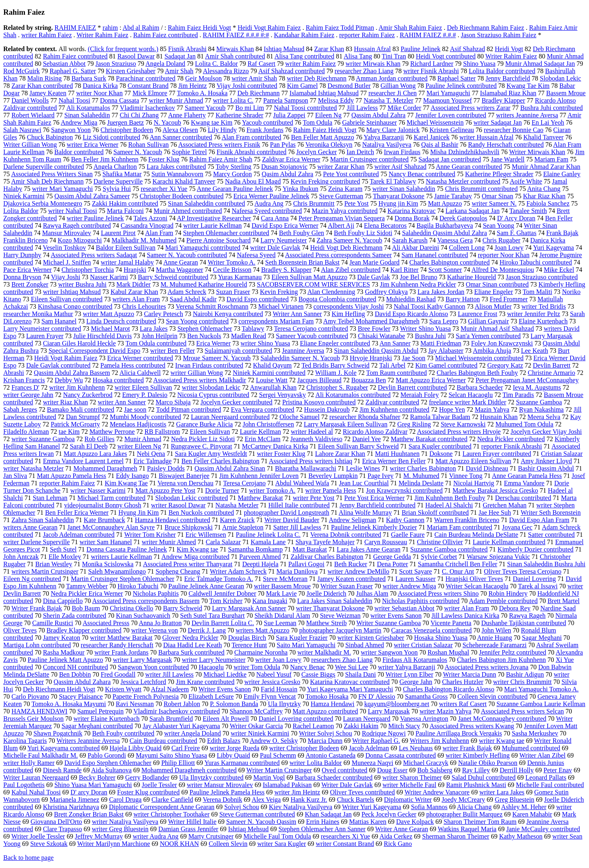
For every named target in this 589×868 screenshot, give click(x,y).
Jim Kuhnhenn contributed (395, 409)
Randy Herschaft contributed (506, 145)
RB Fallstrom (162, 432)
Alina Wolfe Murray (365, 513)
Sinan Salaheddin (87, 115)
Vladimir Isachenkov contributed (177, 711)
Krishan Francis (24, 380)
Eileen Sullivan (210, 432)
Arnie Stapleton (243, 527)
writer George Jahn (28, 395)
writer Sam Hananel (106, 542)
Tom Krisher (226, 601)
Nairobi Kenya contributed (228, 314)
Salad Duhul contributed (483, 777)
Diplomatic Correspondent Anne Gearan (162, 807)
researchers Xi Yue (345, 836)
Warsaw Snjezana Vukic (498, 557)
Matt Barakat (310, 549)
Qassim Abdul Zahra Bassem (72, 373)
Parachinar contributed (146, 78)
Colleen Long (467, 248)
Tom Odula (317, 122)
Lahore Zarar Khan (340, 454)
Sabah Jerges (20, 409)
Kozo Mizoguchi (80, 240)
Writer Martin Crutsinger (279, 770)
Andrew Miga (79, 122)
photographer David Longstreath (287, 513)
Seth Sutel (63, 549)
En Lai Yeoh (548, 122)
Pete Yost (357, 203)
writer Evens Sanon (396, 616)
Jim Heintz (193, 86)
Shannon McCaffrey (256, 711)
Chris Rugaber (501, 240)
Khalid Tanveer (543, 137)
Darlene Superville (118, 181)
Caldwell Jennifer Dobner (222, 593)
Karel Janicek (432, 137)
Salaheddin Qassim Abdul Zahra (445, 233)
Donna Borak (412, 218)
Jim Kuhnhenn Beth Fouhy (450, 498)
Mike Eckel (559, 270)
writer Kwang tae (502, 741)
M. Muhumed (421, 476)
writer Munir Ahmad (176, 100)
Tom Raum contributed (396, 373)
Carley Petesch (164, 314)
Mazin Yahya (492, 409)
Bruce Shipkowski (189, 527)
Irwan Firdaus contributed (209, 365)
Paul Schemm (278, 755)
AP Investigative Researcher (214, 218)
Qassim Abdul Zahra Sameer (92, 196)
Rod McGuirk (21, 71)
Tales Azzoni (150, 218)
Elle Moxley (65, 557)
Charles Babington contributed (450, 262)
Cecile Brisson (232, 270)
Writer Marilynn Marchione (114, 844)
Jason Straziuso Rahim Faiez (499, 35)
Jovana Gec (517, 527)
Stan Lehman (50, 498)
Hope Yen (452, 409)
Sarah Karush (410, 240)
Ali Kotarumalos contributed (353, 395)
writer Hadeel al (312, 432)
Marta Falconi (125, 211)
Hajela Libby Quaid (136, 748)
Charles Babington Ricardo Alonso (449, 689)
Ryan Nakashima (541, 409)
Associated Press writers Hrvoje (459, 432)
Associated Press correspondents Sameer (338, 255)
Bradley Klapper (504, 100)
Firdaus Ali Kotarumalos (415, 660)
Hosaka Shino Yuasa (441, 638)
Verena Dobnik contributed (346, 535)
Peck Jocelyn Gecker (389, 814)
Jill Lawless (362, 108)
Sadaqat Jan (180, 56)
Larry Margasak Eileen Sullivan (346, 424)
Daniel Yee (366, 439)
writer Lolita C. (233, 100)
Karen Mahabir (532, 814)
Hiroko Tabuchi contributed (536, 262)
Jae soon (135, 409)
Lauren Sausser (416, 579)
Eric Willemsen (206, 535)
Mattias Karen (368, 822)
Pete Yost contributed (351, 174)
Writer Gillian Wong (30, 145)
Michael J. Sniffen (67, 262)
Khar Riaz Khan (544, 196)
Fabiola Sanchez (548, 203)
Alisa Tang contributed (304, 56)
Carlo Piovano (30, 696)
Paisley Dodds (166, 468)
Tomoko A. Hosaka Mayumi (69, 704)
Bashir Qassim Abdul (546, 468)
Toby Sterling (233, 167)
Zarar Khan (329, 49)
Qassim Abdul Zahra (378, 115)
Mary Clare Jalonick (393, 130)
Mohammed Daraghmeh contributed (189, 770)
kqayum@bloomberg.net (397, 704)
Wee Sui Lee (352, 667)
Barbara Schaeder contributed (334, 777)
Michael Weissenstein (435, 122)
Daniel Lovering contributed (296, 719)
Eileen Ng (328, 115)
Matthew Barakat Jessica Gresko (495, 490)
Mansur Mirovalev (67, 233)
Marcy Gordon (233, 174)
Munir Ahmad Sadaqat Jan (540, 64)
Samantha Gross (426, 696)
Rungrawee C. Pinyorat (202, 446)
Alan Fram (159, 233)
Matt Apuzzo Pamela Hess (71, 476)
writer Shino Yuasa (265, 343)
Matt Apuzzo (445, 203)
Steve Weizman (340, 616)
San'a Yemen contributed (488, 336)
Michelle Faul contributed (550, 785)
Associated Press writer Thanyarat (188, 564)
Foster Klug (164, 159)
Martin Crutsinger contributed (369, 159)
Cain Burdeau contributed (163, 741)
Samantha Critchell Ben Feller (458, 564)
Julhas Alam (372, 593)
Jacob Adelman (369, 748)
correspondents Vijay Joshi (348, 306)
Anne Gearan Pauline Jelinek (235, 189)
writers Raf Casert (463, 704)
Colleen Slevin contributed (492, 696)
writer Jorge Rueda (235, 748)
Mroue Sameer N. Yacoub (217, 358)
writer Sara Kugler (282, 844)
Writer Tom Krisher (150, 535)
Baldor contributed (79, 152)
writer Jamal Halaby (127, 262)
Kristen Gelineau (452, 130)
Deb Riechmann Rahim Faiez (486, 28)
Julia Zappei (289, 115)
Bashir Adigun (525, 674)
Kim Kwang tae (197, 549)
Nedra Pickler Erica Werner (87, 593)
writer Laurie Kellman (212, 225)
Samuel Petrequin (100, 711)
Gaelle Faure (408, 535)
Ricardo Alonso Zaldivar (375, 432)
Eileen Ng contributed (32, 579)
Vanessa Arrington (424, 719)
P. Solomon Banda (234, 704)
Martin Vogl (269, 777)
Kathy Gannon (405, 520)
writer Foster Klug (281, 454)
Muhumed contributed (531, 748)
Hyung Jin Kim (138, 513)
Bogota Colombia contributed (337, 299)
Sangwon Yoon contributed (153, 667)
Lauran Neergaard (367, 719)
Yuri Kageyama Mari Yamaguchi (350, 689)
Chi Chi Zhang (139, 115)
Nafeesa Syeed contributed (267, 211)
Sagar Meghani (542, 638)
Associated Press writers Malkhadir (200, 380)
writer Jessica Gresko (272, 682)
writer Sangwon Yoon (389, 652)
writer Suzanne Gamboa (43, 439)
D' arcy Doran (89, 792)
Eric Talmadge (152, 461)
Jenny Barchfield (508, 78)
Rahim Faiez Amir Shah (221, 159)
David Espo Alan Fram (539, 520)
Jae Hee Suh (495, 513)
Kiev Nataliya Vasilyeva (300, 807)
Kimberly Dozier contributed (535, 549)
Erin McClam (263, 439)
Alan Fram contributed (252, 137)
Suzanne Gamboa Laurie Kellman (541, 704)
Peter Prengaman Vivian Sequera (342, 218)
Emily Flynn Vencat (270, 696)
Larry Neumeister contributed (42, 329)
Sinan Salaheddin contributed (207, 203)
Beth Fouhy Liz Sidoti (363, 233)
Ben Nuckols (204, 336)
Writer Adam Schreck (238, 571)
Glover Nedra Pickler (190, 638)
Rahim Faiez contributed (166, 35)
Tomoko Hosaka (327, 696)
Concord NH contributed (75, 667)
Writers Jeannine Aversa (88, 741)
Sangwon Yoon (71, 130)
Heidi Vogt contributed (446, 56)
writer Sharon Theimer (412, 777)
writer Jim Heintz (297, 792)
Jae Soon (414, 358)
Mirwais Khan (235, 49)
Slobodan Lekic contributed (191, 498)
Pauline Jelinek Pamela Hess (227, 792)
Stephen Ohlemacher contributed (226, 233)
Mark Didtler (133, 284)
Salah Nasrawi (22, 130)
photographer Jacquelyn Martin (340, 630)
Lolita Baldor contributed (502, 71)
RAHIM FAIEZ (75, 28)
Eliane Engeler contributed (335, 343)
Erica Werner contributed (140, 358)
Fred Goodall (118, 674)
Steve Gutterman (341, 196)
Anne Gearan (181, 262)
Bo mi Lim (250, 108)
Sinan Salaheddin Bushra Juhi (546, 564)
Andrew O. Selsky (274, 741)
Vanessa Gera (455, 240)
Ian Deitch (360, 152)
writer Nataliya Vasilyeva (125, 822)
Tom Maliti (537, 292)
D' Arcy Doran (516, 218)
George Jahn (416, 682)
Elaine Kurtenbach (543, 321)
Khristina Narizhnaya (71, 807)
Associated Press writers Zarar (471, 108)
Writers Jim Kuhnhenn (440, 741)
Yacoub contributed (267, 122)
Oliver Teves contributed (363, 792)
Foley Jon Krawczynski (502, 343)
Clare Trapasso (63, 829)
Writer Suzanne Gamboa (389, 623)
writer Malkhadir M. (324, 652)
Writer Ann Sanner (297, 314)
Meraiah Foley (420, 395)
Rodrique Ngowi (384, 733)
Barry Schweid (183, 608)
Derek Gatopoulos (463, 218)
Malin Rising (45, 78)
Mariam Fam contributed (459, 527)
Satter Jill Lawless (297, 527)
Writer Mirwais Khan (537, 152)
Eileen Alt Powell (226, 719)
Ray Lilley (476, 770)
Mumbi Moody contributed (145, 417)
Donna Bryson (22, 277)
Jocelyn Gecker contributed (236, 402)
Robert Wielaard (33, 115)
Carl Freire (186, 748)
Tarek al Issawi (538, 586)
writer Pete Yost (314, 498)
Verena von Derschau (185, 483)
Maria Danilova (297, 571)
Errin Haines (323, 822)
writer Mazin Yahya (446, 711)
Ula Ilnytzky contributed (211, 777)
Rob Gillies (100, 439)
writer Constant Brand (345, 844)
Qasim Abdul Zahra (288, 174)
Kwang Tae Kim (528, 86)
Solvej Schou (242, 807)
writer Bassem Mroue (282, 586)
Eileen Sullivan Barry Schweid (358, 446)
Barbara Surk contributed (191, 652)
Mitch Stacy (404, 726)
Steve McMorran (285, 579)
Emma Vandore (524, 483)
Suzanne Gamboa (539, 402)
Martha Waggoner (179, 270)
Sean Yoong (498, 225)
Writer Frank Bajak (37, 608)
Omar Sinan (498, 196)
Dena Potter (393, 564)
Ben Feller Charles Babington (221, 461)
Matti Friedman (441, 343)
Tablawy (253, 329)
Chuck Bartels (356, 800)
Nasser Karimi (109, 277)
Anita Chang (544, 189)
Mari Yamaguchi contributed (203, 248)
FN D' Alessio (377, 696)
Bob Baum (86, 608)
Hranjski (135, 270)
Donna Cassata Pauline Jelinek (127, 549)
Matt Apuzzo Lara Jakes (96, 454)
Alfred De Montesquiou (503, 270)
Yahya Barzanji (384, 137)
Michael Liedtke (225, 674)
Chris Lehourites (144, 306)
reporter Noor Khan (504, 255)
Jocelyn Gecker (316, 152)
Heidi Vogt (509, 49)
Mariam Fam (551, 159)
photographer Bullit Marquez (464, 814)
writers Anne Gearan (30, 527)
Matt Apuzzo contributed (325, 711)
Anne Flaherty (187, 115)
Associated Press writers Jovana (487, 667)
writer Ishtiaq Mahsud (72, 292)
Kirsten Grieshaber (131, 71)
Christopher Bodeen (127, 130)
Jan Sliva (15, 476)
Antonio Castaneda (330, 755)
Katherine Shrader (239, 115)
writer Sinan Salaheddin (404, 189)
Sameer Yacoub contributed (312, 336)
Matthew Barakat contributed (429, 439)
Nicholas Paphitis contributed (421, 601)
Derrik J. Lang (207, 630)
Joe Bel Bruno (419, 277)
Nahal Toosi (74, 100)
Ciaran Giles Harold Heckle (79, 343)
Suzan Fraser (233, 292)
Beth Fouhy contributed (123, 733)
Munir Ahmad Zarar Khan (546, 167)
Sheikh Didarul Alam (282, 616)
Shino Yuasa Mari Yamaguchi (93, 785)
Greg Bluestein (515, 800)
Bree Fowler (374, 329)
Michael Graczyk (426, 763)
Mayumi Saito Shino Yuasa (171, 755)
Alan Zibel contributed (351, 270)
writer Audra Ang (155, 836)
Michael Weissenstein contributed (479, 358)
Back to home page (28, 858)
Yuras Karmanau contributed (242, 763)
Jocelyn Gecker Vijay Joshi (546, 432)
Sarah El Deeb (89, 446)
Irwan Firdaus (402, 152)
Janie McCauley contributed (543, 829)
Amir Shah (179, 71)
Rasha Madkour (64, 652)
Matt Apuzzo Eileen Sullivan (473, 461)
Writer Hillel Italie (192, 822)
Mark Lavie (281, 593)
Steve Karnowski (463, 424)
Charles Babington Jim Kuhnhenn (501, 660)
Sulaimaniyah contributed (238, 351)
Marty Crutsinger (211, 836)
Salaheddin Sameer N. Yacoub (300, 358)
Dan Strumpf (83, 417)
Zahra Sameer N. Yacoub (349, 240)
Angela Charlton (115, 167)
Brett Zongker (30, 284)
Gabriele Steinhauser (369, 122)
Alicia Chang (474, 807)
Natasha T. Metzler (389, 100)
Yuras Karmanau (240, 277)
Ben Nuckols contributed (201, 513)
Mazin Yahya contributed (345, 211)
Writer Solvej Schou (326, 733)
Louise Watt (272, 380)
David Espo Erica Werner (285, 225)
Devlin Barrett (552, 365)
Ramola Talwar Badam (440, 417)
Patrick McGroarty (75, 424)
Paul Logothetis (24, 785)
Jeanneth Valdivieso (316, 439)
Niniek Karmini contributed (269, 373)
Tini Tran (394, 56)
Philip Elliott (178, 763)
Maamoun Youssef (447, 100)
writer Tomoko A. (272, 490)
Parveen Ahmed (260, 557)
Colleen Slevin (228, 844)
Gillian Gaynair (488, 321)
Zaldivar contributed (392, 402)
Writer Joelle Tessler (38, 836)
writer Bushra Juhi (82, 284)
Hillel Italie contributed (299, 505)
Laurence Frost (477, 314)
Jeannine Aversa (303, 351)
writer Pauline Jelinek (95, 218)
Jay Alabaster (446, 351)
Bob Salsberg (435, 770)
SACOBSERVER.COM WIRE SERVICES (314, 284)
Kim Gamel (302, 86)
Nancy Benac (308, 667)
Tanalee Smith (528, 211)
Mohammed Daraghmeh (105, 468)
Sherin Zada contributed (75, 616)
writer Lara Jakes (502, 792)
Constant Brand (148, 86)
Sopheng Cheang (178, 571)
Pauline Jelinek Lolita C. (268, 535)
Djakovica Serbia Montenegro (43, 203)
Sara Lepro (444, 321)
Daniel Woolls (30, 100)
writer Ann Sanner (122, 402)
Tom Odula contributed (156, 343)
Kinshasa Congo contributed (75, 306)
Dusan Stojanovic (284, 167)
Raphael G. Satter (73, 71)
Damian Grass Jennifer (188, 829)
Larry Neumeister (284, 240)
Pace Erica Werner (27, 270)
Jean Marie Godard (374, 262)
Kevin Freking (279, 292)
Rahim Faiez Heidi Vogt (199, 28)
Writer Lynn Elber (410, 674)
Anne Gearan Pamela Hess (527, 476)
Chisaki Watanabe (381, 336)
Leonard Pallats (546, 777)
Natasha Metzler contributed (463, 181)
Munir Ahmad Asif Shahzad (497, 329)
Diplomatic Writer (408, 800)
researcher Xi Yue (164, 189)
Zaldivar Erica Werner (291, 159)
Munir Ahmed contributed (188, 211)
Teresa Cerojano (244, 483)
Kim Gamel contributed (446, 365)
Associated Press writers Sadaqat (94, 255)
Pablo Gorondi (107, 755)
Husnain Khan (499, 417)
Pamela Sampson (286, 100)
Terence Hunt (249, 645)
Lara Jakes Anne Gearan (369, 549)
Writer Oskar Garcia (256, 726)
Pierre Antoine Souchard (219, 240)
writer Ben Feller (172, 351)
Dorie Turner (222, 490)
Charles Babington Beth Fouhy (478, 373)
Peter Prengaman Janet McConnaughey (527, 380)
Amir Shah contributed (235, 56)
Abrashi (14, 373)
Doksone (441, 454)
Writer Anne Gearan (401, 829)
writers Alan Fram (136, 299)
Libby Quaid (233, 755)
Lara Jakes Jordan (441, 292)
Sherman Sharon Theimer (456, 836)
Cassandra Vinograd (147, 225)
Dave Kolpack (415, 822)
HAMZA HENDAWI (39, 711)
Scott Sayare (416, 571)
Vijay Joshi (66, 277)
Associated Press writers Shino (438, 593)
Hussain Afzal (372, 49)
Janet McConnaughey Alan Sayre (111, 527)
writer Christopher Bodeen (304, 748)
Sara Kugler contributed (440, 446)
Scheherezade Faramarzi (495, 645)
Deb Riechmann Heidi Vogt (59, 689)
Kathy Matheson (521, 836)
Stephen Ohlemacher (205, 329)
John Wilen (496, 630)
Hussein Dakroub (327, 409)
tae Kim (69, 432)
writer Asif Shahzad (400, 167)
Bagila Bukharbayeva (445, 225)
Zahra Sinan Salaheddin (43, 520)
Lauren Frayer (45, 336)
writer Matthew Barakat (121, 638)
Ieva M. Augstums (537, 387)
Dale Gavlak (373, 277)
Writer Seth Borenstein (551, 513)
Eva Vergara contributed (262, 409)
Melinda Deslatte (421, 483)
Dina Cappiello (63, 601)
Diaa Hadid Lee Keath (192, 645)
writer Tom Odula (257, 667)
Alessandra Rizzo (226, 71)
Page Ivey (381, 476)
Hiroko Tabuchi (138, 586)
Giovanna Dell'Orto (56, 822)
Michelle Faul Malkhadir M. (40, 755)
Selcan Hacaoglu (471, 395)
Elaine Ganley (562, 174)
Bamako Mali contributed (81, 409)
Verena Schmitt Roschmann (212, 306)
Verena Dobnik (223, 800)
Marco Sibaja (173, 402)
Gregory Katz (505, 365)
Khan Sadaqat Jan (328, 814)
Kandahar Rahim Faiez (304, 35)
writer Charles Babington (423, 468)
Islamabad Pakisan (287, 785)
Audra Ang (269, 203)
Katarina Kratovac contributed (350, 682)
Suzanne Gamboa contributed (449, 549)
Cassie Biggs (318, 674)
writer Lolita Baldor (316, 763)
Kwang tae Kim (212, 122)
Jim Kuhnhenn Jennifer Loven (259, 476)
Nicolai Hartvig (474, 483)
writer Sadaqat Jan (497, 122)
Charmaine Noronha (261, 652)
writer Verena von (155, 630)
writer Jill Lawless (169, 674)
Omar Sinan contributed (497, 284)
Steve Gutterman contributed (257, 814)
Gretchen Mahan (505, 505)
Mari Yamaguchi (448, 93)
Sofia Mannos (429, 807)
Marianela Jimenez (74, 800)
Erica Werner (214, 343)
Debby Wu (69, 380)
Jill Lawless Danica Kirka (465, 616)
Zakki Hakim (361, 726)
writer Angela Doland (192, 733)
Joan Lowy (509, 248)
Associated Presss (106, 623)
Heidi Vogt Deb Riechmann (346, 248)
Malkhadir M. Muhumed (144, 240)
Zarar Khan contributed (42, 86)
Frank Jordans (265, 130)
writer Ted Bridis (544, 306)
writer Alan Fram (467, 608)
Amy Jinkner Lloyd (546, 461)
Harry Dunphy (22, 255)
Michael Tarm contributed (111, 498)
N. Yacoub (167, 122)
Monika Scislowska (108, 564)
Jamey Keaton (62, 638)
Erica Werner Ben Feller (394, 461)
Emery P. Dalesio (145, 395)
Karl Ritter (404, 270)
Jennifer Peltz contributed (513, 652)
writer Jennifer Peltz (534, 314)
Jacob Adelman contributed (79, 535)
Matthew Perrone (112, 432)
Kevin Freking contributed (325, 181)
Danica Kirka (100, 86)
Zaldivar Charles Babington (327, 557)
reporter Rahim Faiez (367, 35)
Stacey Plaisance (81, 696)
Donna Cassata (120, 100)
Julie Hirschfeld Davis (102, 336)
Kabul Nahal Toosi (36, 792)
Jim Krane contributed (205, 682)
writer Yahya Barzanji (407, 667)
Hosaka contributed (118, 380)
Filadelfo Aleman (26, 432)
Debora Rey (515, 608)
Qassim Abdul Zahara (82, 682)
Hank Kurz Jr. (309, 800)
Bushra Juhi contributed (552, 108)
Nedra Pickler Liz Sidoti (203, 439)
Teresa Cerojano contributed (311, 329)
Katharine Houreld (472, 277)
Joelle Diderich (326, 593)
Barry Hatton (463, 299)
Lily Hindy (222, 130)
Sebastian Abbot (64, 64)
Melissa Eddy (336, 100)
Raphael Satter (456, 78)
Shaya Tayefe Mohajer (325, 542)
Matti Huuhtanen (397, 454)
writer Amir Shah (254, 78)
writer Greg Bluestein (120, 829)
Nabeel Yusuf (274, 674)
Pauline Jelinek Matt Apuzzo (65, 660)
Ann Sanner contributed (181, 137)
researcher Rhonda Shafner (365, 417)
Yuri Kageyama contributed (64, 748)
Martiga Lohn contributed (37, 645)
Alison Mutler (493, 306)
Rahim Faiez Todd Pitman (340, 28)
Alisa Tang (358, 56)
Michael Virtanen (281, 306)
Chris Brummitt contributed (481, 189)
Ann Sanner (395, 343)
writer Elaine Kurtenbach (107, 719)
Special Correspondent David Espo (94, 351)
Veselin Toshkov (65, 248)
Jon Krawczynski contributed (405, 490)
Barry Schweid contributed (173, 277)
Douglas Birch (247, 638)
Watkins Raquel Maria (467, 829)
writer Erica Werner (92, 145)
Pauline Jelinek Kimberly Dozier (374, 527)
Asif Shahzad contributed (291, 71)
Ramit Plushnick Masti (476, 785)
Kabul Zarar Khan (134, 292)
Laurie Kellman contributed (509, 542)
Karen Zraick (237, 520)
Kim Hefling (348, 314)
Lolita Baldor (21, 211)
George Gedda (392, 557)
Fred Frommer (509, 299)
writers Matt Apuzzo (263, 630)
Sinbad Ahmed (365, 645)
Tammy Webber (87, 586)
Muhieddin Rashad (411, 299)
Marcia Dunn (325, 741)
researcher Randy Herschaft (117, 645)
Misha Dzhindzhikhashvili (465, 152)
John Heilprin (160, 336)
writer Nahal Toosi (73, 211)
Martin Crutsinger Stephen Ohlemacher (123, 579)
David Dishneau (487, 468)
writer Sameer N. (494, 203)
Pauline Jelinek (420, 49)
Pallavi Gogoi (306, 564)
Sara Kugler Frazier (302, 638)
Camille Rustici (53, 623)
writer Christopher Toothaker (171, 814)
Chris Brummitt (314, 203)
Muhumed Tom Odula (524, 424)
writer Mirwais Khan (373, 64)
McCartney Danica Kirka (275, 446)
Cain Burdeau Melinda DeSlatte (476, 535)
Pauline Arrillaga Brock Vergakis (459, 733)
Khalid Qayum (273, 365)
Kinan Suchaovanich (143, 616)
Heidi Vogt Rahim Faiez (269, 28)
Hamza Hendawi (332, 704)
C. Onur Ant (458, 571)
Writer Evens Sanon (225, 689)
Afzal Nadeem (170, 689)
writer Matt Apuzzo (109, 314)
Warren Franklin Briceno (467, 520)
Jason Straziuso (116, 64)
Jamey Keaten (48, 93)
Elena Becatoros (385, 225)
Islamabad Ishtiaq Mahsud (324, 93)
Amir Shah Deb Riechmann (47, 181)
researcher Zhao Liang (364, 71)
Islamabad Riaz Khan (508, 93)
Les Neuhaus (416, 748)
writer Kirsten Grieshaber (371, 638)
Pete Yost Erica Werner (375, 498)
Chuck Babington (50, 137)
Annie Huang (495, 638)
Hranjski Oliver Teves (474, 579)
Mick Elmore (150, 93)
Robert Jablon (182, 704)
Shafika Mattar (122, 174)
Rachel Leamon (314, 726)
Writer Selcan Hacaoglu (477, 586)
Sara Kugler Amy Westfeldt (211, 454)
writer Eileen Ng (139, 446)
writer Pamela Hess (330, 490)
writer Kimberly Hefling (478, 755)
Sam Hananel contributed (435, 255)
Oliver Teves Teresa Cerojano (523, 571)
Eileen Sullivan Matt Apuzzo (309, 277)
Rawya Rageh (527, 616)
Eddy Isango (133, 476)
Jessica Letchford (144, 682)
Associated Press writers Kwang (472, 726)
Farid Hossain (279, 689)
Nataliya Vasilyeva (387, 145)
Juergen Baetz (126, 122)
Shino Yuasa (479, 64)
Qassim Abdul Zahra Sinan (230, 468)
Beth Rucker (351, 564)
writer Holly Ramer (29, 763)
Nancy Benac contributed (422, 174)
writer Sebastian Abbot (404, 608)
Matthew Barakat (260, 498)
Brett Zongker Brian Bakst (89, 814)
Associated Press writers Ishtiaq (310, 461)
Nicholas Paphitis (156, 593)
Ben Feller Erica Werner (77, 513)
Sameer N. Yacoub (138, 152)
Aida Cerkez (396, 836)
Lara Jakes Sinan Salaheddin (335, 601)
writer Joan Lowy (278, 660)
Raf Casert (261, 64)
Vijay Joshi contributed (247, 86)
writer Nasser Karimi (98, 490)
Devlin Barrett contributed (413, 387)
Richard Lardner (432, 64)
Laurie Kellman (260, 432)
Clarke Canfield (172, 800)
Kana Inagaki (270, 601)
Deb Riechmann (259, 93)
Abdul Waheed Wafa (302, 483)
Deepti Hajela (260, 564)
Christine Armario (551, 373)
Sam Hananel (59, 321)
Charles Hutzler (463, 682)
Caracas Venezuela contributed (431, 630)
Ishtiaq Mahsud (284, 49)
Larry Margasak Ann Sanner (249, 608)
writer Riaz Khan (65, 402)
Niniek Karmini (24, 196)
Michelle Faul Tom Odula (277, 836)
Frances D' (25, 387)
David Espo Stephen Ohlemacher (108, 763)
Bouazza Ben (369, 380)
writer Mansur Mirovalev (220, 785)
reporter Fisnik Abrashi (512, 446)
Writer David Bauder (292, 520)
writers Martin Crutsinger (45, 571)
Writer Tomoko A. (232, 262)
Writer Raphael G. (376, 741)
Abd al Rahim (141, 28)
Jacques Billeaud (319, 380)
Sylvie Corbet (439, 557)
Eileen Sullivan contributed (67, 299)
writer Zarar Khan (341, 167)
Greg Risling (414, 424)
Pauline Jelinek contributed (461, 86)
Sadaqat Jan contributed (450, 159)
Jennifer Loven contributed (451, 115)
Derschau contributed (523, 498)
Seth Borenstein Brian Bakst (302, 262)
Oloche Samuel (299, 417)
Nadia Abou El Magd (253, 181)
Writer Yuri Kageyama (371, 807)
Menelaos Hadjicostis (138, 424)
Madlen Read (249, 336)
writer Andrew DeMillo (359, 571)
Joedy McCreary (463, 800)
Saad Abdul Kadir (193, 299)
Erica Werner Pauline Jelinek (271, 196)
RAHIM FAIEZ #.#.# (428, 35)
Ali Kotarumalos (88, 108)
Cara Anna (275, 218)
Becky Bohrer (97, 777)
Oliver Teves (20, 630)
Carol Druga (126, 800)
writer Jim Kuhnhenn (77, 387)
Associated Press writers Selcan (522, 711)
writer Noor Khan (99, 93)
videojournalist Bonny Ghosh (103, 505)
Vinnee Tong (466, 476)
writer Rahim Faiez (47, 35)
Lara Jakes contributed (176, 167)
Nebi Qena (151, 454)
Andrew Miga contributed (196, 557)
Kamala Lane (268, 542)
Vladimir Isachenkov (147, 108)
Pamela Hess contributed (133, 365)
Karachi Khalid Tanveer (184, 181)
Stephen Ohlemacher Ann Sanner (322, 829)
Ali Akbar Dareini (416, 248)
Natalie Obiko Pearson (488, 763)
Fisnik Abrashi (187, 49)
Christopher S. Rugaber (337, 387)
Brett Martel (563, 601)
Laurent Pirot (118, 233)
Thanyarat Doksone (399, 196)
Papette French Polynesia (146, 696)
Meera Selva (544, 417)
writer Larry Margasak (143, 660)
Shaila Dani (361, 674)
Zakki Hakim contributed (125, 203)
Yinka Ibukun (301, 189)
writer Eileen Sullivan (143, 387)
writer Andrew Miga (409, 586)
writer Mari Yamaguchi (62, 189)
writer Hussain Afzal (486, 137)
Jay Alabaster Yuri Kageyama (181, 726)
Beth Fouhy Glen (301, 233)
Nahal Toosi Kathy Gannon (429, 306)
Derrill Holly (517, 770)
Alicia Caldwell (140, 373)
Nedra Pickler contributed (511, 439)
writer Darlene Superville (37, 542)
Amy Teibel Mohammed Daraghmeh (371, 321)
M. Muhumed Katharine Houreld (204, 284)
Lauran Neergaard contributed (230, 417)
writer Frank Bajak (467, 748)
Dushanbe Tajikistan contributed (523, 623)
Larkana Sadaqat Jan (472, 211)
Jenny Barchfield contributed (378, 505)
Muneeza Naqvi (373, 763)
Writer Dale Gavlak (347, 785)
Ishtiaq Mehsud (248, 829)
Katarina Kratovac (411, 211)
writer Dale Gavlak (275, 248)
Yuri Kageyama (553, 248)
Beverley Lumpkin (333, 476)
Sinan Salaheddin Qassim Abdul (376, 351)
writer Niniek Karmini (260, 733)
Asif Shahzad (468, 49)
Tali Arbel (392, 365)
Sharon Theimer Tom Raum (480, 822)
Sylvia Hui (117, 189)
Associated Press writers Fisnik (219, 145)
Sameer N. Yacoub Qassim (261, 822)
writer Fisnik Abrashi (431, 71)
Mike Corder (405, 108)
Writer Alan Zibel (543, 755)
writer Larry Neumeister (213, 660)
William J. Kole (336, 373)
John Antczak (21, 557)
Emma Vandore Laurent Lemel (83, 461)
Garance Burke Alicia (205, 424)
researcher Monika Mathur (38, 314)
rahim (110, 28)
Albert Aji (341, 225)
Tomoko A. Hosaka (202, 93)
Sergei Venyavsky (282, 395)
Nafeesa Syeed (256, 255)
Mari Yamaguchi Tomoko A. (541, 689)
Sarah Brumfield (171, 719)
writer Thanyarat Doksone (330, 608)
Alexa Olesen (180, 130)
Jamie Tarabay (453, 196)
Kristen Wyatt (123, 689)
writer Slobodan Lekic (211, 387)
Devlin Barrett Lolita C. (223, 623)
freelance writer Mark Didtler (468, 402)
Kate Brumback (105, 520)
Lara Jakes (154, 329)
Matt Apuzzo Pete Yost (165, 490)
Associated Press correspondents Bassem (146, 601)
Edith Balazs (224, 741)
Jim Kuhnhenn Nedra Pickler (418, 284)
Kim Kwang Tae (126, 483)
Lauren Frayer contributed (497, 454)
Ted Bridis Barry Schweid (335, 365)
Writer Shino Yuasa (425, 329)
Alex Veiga (266, 800)
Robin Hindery (508, 593)
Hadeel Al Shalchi (449, 505)
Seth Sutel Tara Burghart (212, 616)
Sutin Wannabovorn (177, 174)
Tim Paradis (518, 395)
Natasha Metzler (237, 505)
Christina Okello (131, 608)
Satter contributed (551, 535)
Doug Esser (392, 770)
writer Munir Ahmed (169, 542)
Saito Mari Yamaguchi (306, 645)
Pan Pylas (283, 145)
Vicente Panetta (451, 623)
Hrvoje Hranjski (371, 358)
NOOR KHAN (180, 844)
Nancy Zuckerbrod (88, 395)
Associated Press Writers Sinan (52, 174)
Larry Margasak (389, 711)
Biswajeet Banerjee (184, 476)
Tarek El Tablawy (393, 181)
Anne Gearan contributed (469, 167)
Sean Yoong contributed (197, 321)
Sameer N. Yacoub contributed (187, 255)
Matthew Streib (327, 623)
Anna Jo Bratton (160, 623)
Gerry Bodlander (147, 777)
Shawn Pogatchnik (58, 733)
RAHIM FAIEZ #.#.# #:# (236, 35)
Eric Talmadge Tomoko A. (219, 579)
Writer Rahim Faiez (102, 35)
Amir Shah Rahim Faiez (410, 28)
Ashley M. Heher (524, 807)
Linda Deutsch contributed (121, 321)
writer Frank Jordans (121, 652)
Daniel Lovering (534, 579)
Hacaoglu (211, 667)
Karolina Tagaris (25, 741)
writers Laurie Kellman (121, 557)
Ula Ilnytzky (284, 704)
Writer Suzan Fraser (346, 586)
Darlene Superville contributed (44, 167)
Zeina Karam (345, 189)
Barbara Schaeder (480, 387)
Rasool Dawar (136, 56)
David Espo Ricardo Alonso (411, 314)
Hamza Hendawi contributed (173, 520)
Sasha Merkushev (535, 733)
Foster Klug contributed (148, 792)
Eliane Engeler (493, 292)
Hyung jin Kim (398, 203)
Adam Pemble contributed (503, 601)
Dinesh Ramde (62, 770)
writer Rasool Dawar (178, 505)
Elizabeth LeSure (211, 696)
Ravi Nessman (135, 704)
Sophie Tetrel (189, 152)
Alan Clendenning (331, 292)
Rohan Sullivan (148, 145)
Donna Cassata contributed (400, 755)
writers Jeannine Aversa (527, 115)
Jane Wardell (508, 159)
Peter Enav (558, 770)
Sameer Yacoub (205, 108)
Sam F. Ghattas (517, 233)
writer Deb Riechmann (317, 78)
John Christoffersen (268, 424)
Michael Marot (110, 329)
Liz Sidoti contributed (111, 137)
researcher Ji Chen (393, 93)
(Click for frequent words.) (123, 49)
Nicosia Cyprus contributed (213, 395)
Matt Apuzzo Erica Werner (431, 380)
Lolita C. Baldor (216, 64)
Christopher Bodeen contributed (181, 196)
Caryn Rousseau (386, 542)
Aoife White (526, 181)
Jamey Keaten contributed (352, 579)
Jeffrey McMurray (99, 836)
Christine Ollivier (440, 542)
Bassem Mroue (566, 93)
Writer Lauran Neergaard (36, 777)
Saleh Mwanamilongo (117, 571)
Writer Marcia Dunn (470, 674)
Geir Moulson (203, 78)
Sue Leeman (280, 623)
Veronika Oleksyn (329, 145)
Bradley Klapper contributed (84, 630)
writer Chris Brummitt (523, 682)
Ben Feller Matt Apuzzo (323, 137)
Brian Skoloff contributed (435, 513)
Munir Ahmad (143, 439)
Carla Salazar (223, 542)
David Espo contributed (258, 299)
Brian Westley (54, 564)
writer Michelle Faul (409, 785)
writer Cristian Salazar (423, 645)
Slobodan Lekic (561, 78)
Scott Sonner (445, 270)
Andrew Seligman (353, 520)
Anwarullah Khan (273, 387)
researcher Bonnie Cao (514, 130)
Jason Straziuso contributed (542, 277)
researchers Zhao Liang (342, 660)
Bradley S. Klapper (286, 270)
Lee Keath (535, 351)
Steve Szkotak (49, 844)
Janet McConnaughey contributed (502, 719)
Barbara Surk (89, 78)
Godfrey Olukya (386, 292)
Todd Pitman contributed (189, 409)
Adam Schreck (187, 292)
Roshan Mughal (448, 652)
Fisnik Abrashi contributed (252, 152)
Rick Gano (398, 844)
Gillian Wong (398, 86)
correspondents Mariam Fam (276, 321)
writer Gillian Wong (197, 373)
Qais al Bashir (440, 145)
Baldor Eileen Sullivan (126, 248)
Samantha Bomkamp (255, 549)
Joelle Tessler (160, 785)
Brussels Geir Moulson (34, 719)
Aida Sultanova (111, 770)
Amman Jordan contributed (392, 78)
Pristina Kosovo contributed (319, 402)
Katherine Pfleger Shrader (499, 174)
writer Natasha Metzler (33, 468)
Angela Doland (165, 64)
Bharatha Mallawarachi (306, 468)
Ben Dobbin (75, 674)
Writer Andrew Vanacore (437, 792)
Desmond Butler (349, 86)
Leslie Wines (363, 468)
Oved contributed (345, 770)
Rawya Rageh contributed (77, 225)
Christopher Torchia (88, 270)
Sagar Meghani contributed (97, 726)
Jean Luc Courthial (364, 483)
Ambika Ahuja (492, 351)
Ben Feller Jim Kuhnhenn (105, 159)
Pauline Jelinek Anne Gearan (206, 586)
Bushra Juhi (430, 336)
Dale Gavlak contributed (58, 365)
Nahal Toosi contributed (305, 108)
